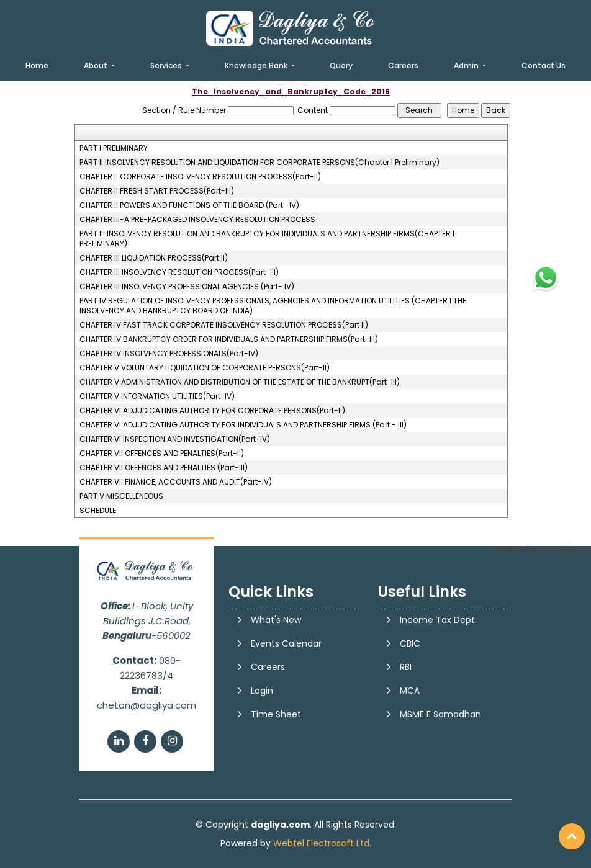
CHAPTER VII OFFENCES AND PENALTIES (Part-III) (164, 468)
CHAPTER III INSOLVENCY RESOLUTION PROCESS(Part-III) (179, 272)
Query (341, 65)
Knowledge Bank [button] (257, 65)
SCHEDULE (98, 511)
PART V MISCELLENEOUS (121, 496)
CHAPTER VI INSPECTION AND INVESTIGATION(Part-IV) (175, 439)
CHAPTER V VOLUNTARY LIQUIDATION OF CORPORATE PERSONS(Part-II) (205, 368)
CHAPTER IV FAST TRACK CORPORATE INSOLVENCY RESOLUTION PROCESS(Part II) (224, 325)
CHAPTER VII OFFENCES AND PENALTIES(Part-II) (162, 454)
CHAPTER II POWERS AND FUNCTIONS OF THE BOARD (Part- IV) (189, 205)
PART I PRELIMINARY (114, 148)
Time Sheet (276, 714)
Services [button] (167, 65)
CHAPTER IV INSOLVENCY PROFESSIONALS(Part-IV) (169, 354)
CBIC (410, 643)
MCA (410, 691)
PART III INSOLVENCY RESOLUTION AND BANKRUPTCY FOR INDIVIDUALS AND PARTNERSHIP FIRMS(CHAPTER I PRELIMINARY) (267, 239)
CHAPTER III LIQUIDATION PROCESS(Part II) (154, 258)
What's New (276, 620)
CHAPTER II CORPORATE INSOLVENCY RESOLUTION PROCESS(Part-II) (200, 177)
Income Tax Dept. (438, 620)
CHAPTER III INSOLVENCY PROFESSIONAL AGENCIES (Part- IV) (187, 287)
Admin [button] (467, 65)
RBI (406, 667)
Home (37, 65)
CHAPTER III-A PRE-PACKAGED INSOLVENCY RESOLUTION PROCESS (197, 220)
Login (262, 691)
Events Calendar (286, 643)
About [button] (97, 65)
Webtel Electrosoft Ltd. (322, 843)
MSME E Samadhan (440, 714)
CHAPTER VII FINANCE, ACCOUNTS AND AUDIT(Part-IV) (176, 482)
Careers (403, 65)
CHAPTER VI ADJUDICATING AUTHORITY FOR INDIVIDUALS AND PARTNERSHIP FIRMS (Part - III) (243, 425)
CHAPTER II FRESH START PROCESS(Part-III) (157, 191)
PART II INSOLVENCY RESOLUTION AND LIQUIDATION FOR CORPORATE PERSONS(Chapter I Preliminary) (259, 163)
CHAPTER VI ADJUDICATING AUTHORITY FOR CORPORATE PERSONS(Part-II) (212, 411)
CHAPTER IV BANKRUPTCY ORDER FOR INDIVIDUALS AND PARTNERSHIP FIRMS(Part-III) (229, 339)
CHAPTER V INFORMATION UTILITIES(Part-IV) (157, 396)
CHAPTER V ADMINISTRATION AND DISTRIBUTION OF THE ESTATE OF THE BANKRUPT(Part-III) (240, 382)
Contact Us (544, 65)
